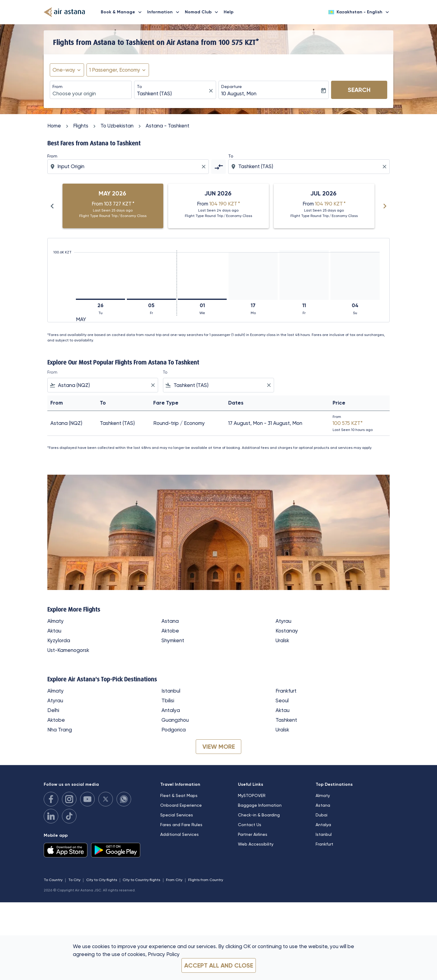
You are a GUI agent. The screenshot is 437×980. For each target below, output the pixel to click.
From (58, 86)
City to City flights (102, 880)
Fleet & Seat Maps (179, 795)
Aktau (54, 631)
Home (54, 126)
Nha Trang (60, 730)
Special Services (177, 815)
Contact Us (250, 825)
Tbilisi (168, 700)
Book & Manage (123, 12)
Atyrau (283, 621)
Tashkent (286, 720)
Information (165, 12)
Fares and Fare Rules (181, 825)
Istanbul (171, 691)
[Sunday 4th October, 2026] (355, 276)
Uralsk (282, 640)
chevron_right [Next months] (385, 206)
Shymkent (173, 640)
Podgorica (174, 730)
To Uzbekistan (117, 126)
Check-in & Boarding (259, 815)
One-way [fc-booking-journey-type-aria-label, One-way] (64, 70)
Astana (170, 621)
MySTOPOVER (252, 795)
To (139, 86)
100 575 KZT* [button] (239, 42)
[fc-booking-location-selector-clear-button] (212, 91)
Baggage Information (260, 805)
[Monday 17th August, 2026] (253, 276)
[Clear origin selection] (205, 167)
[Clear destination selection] (385, 167)
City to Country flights (141, 880)
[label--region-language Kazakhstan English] (359, 12)
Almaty (56, 621)
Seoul (282, 700)
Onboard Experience (181, 805)
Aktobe (170, 631)
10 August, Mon (239, 93)
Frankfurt (286, 691)
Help (229, 12)
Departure (232, 86)
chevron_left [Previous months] (52, 206)
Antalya (171, 710)
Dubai (322, 815)
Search (359, 90)
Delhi (53, 710)
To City (74, 880)
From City (174, 880)
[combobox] (91, 94)
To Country (53, 880)
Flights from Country (206, 880)
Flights (81, 126)
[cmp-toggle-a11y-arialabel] (218, 167)
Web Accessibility (256, 844)
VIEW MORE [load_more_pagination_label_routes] (219, 747)
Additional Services (180, 834)
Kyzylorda (59, 640)
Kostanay (287, 631)
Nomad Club (203, 12)
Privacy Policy (164, 954)
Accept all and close (219, 965)
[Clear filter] (153, 385)
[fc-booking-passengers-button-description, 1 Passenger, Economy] (115, 70)
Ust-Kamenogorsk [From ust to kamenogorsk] (68, 650)
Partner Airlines (253, 834)
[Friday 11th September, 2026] (304, 275)
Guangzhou (175, 720)
